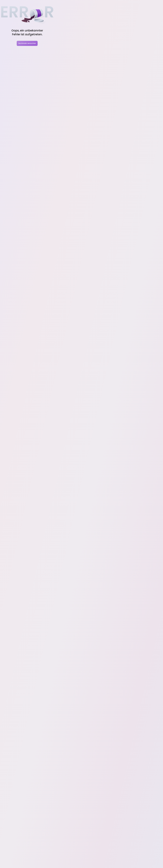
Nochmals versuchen (27, 43)
